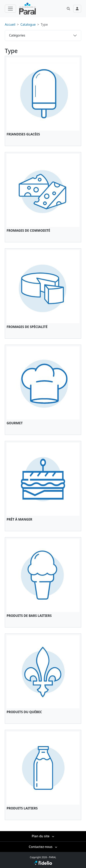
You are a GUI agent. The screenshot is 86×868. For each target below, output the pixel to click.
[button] (68, 9)
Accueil (10, 24)
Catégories (17, 35)
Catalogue (28, 24)
